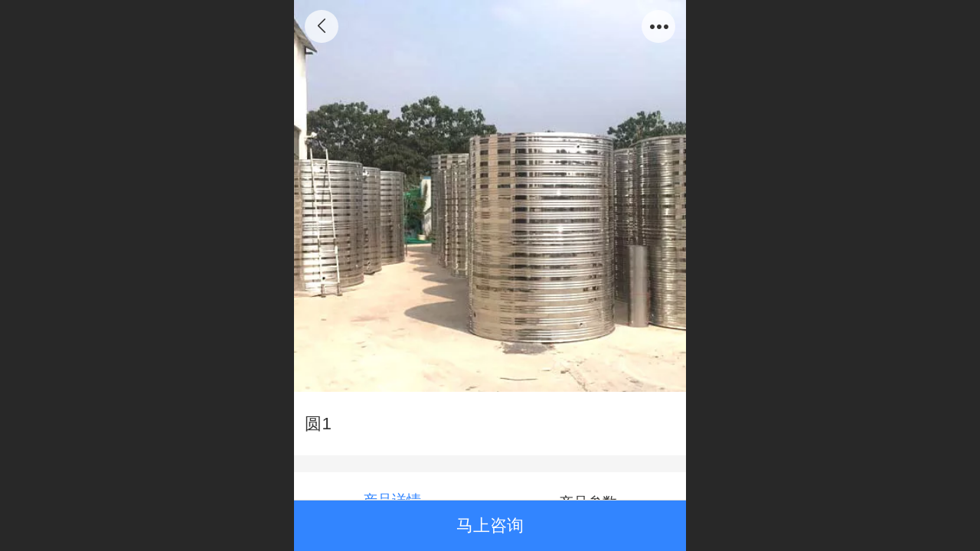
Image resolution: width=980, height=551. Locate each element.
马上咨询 (490, 525)
